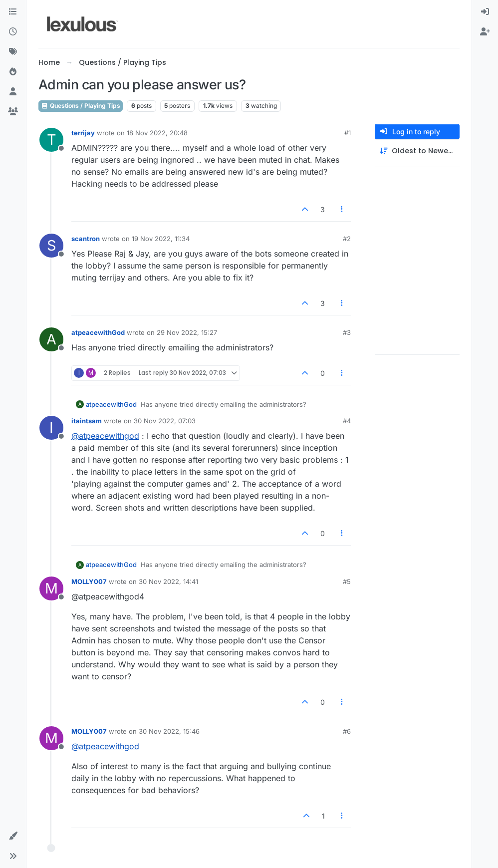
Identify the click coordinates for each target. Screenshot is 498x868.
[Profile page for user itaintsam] (51, 428)
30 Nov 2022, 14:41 (168, 581)
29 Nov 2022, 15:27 (187, 332)
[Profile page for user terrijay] (51, 140)
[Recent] (13, 32)
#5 (347, 581)
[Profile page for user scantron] (51, 246)
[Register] (485, 32)
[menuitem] (485, 12)
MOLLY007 (89, 581)
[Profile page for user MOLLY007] (51, 588)
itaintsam (87, 421)
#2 (347, 239)
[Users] (13, 92)
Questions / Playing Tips (81, 106)
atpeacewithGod (98, 332)
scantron (86, 239)
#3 (347, 332)
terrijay (83, 133)
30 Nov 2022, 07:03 (165, 421)
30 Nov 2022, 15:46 (169, 731)
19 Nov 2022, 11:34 (161, 239)
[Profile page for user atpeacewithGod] (51, 339)
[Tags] (13, 52)
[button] (13, 836)
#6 (347, 731)
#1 (348, 133)
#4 (347, 421)
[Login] (485, 12)
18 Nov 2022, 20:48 (157, 133)
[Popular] (13, 72)
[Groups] (13, 112)
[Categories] (13, 12)
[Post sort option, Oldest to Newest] (417, 151)
